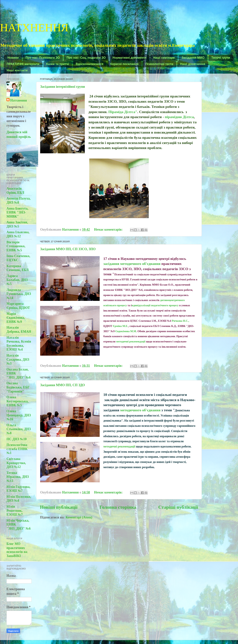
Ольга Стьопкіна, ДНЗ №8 (19, 429)
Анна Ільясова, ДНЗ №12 (18, 234)
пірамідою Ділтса (179, 117)
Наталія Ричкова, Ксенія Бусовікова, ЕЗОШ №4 (19, 344)
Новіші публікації (59, 507)
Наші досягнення (193, 64)
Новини (13, 58)
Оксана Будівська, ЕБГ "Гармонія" (18, 387)
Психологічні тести (159, 64)
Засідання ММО (193, 58)
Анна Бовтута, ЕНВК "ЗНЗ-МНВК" (17, 212)
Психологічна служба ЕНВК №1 (17, 449)
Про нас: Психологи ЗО (43, 58)
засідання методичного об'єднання (132, 264)
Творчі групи (221, 58)
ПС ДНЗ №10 (17, 439)
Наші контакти (17, 70)
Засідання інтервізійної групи (63, 87)
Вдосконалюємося (89, 64)
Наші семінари (164, 58)
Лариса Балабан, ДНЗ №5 (17, 280)
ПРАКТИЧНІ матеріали (23, 64)
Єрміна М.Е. (120, 326)
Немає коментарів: (109, 230)
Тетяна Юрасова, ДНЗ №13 (18, 477)
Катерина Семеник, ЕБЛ (17, 268)
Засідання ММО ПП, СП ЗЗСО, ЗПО (68, 249)
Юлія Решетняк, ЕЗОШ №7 (15, 511)
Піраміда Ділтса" (123, 112)
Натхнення (19, 100)
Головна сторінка (118, 507)
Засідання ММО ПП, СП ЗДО (62, 385)
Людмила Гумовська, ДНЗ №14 (19, 294)
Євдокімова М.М (126, 331)
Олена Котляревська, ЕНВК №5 (17, 401)
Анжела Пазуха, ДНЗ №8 (19, 200)
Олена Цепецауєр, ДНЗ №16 (19, 415)
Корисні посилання (124, 64)
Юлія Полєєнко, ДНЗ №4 (19, 499)
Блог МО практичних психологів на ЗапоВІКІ (17, 550)
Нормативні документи (129, 58)
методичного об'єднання (140, 410)
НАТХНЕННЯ (34, 27)
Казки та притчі (58, 64)
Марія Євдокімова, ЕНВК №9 (16, 318)
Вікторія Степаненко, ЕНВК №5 (16, 246)
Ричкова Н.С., (180, 321)
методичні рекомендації (131, 341)
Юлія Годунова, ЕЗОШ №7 (18, 489)
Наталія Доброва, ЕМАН (19, 330)
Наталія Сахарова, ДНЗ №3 (18, 359)
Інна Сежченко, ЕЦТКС (18, 258)
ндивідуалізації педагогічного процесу (155, 305)
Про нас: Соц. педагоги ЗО (86, 58)
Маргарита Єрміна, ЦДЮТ (18, 306)
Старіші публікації (178, 507)
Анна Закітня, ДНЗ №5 (17, 224)
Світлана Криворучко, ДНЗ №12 (16, 463)
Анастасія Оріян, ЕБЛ (15, 191)
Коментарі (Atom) (79, 517)
